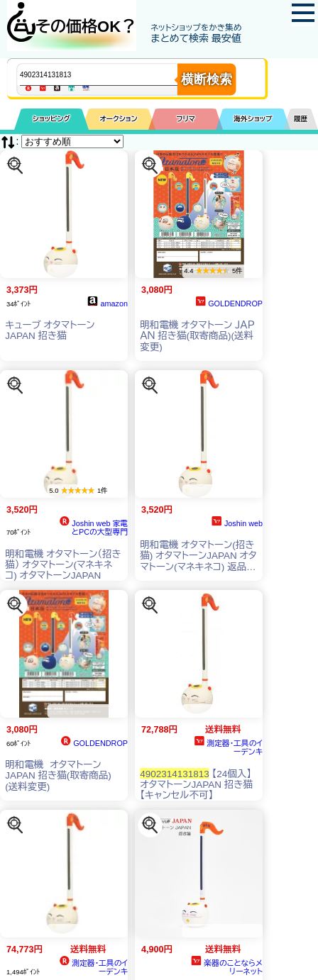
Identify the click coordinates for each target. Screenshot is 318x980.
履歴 (301, 119)
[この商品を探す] (16, 165)
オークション (118, 119)
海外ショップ (253, 119)
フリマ (186, 119)
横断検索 (207, 79)
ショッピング (51, 119)
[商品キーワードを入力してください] (110, 74)
